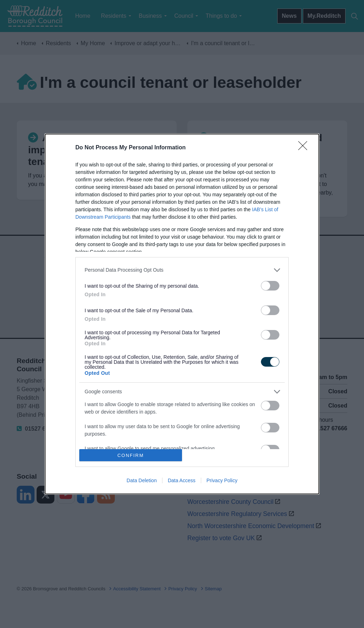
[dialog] (182, 314)
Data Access (182, 480)
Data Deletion (142, 480)
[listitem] (182, 270)
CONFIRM (131, 455)
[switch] (270, 286)
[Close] (305, 148)
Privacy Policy (222, 480)
